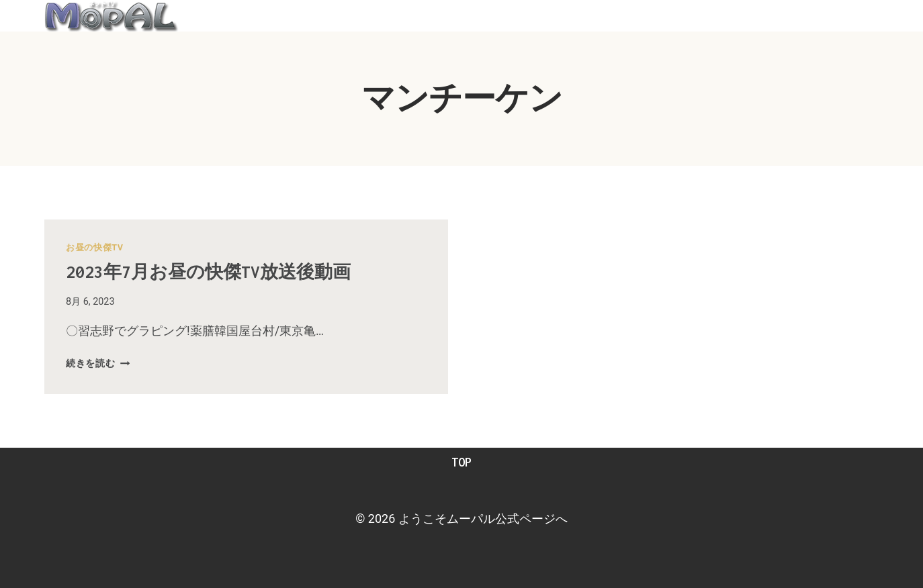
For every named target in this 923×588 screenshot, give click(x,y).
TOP (461, 462)
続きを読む (98, 363)
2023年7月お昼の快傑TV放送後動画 (223, 271)
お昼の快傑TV (95, 247)
